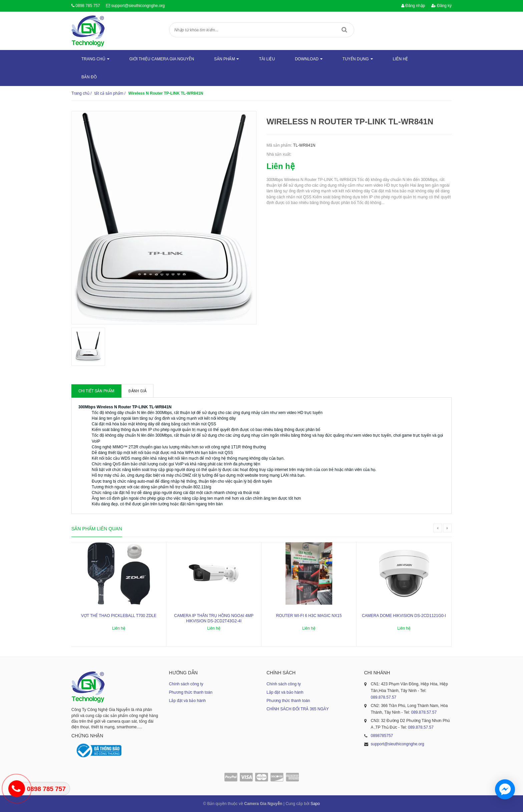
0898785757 (382, 736)
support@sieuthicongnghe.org (138, 6)
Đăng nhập (413, 6)
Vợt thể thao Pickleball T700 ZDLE (119, 616)
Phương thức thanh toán (191, 692)
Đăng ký (441, 6)
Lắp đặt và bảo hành (187, 701)
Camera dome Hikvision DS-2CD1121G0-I (404, 616)
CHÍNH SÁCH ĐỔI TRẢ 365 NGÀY (298, 709)
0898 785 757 (88, 6)
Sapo (315, 804)
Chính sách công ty (186, 684)
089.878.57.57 (384, 697)
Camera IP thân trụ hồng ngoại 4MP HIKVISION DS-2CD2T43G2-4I (214, 618)
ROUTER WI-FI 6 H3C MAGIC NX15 (309, 616)
